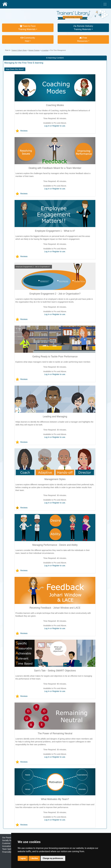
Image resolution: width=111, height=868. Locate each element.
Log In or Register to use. (55, 126)
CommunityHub (28, 39)
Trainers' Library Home (19, 50)
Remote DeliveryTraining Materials (83, 28)
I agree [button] (23, 858)
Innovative (7, 846)
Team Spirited (8, 849)
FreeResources (82, 39)
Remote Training (34, 50)
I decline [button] (34, 858)
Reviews (24, 131)
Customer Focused (10, 843)
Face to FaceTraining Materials (27, 28)
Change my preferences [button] (53, 858)
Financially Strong (10, 852)
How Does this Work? (15, 69)
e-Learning (45, 50)
